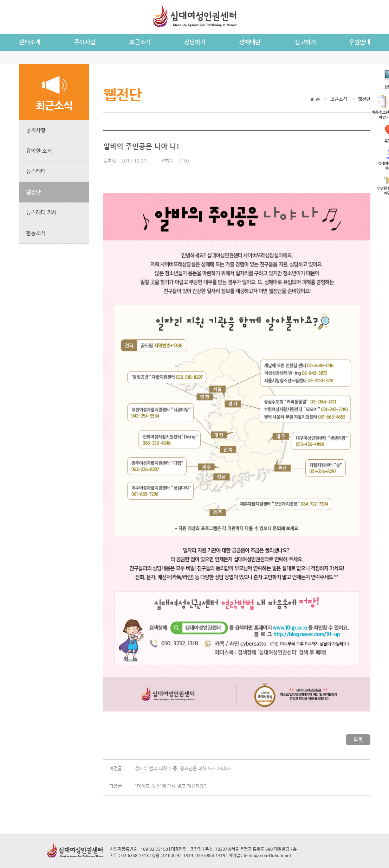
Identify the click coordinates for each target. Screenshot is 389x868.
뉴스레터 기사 (41, 212)
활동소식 (36, 233)
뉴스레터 (36, 171)
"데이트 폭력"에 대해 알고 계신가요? (171, 786)
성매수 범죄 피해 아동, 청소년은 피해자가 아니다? (183, 768)
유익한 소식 (39, 151)
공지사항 (36, 130)
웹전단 (33, 192)
